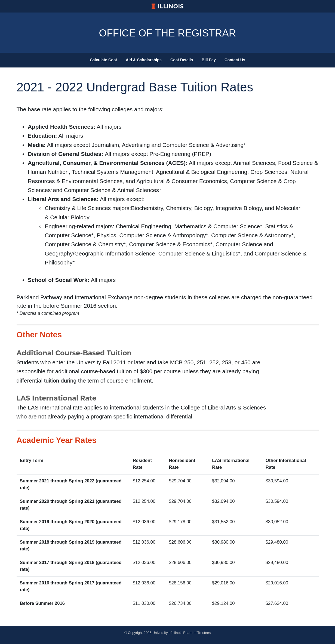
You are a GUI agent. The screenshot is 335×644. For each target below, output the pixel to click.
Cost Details (182, 60)
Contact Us (235, 60)
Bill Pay (209, 60)
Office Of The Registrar (167, 33)
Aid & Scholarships (144, 60)
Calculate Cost (103, 60)
